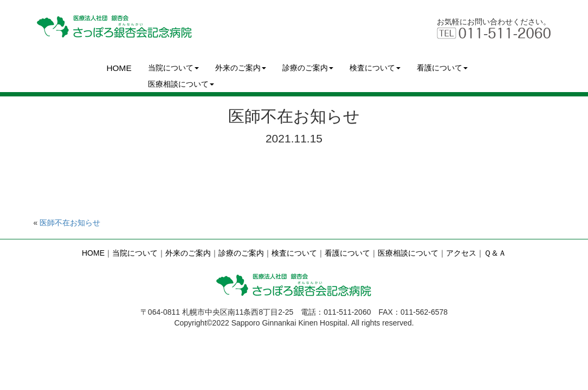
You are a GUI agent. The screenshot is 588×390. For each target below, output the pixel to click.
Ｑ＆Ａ (495, 253)
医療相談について (181, 84)
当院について (173, 68)
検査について (375, 68)
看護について (442, 68)
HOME (119, 68)
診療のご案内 (308, 68)
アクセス (461, 253)
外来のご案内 (241, 68)
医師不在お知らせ (70, 223)
